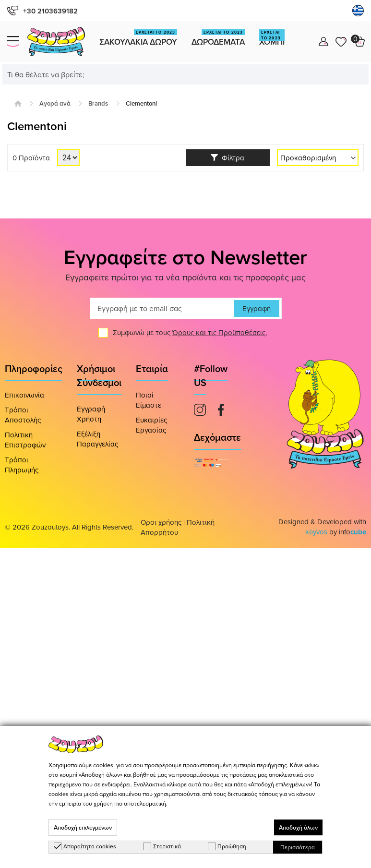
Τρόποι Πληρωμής (22, 465)
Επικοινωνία (24, 395)
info (353, 532)
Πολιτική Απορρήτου (178, 527)
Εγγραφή (257, 308)
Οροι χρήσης (161, 522)
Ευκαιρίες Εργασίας (151, 425)
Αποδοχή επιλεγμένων (83, 827)
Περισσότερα (298, 847)
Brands (98, 103)
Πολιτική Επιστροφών (25, 440)
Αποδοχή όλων (298, 827)
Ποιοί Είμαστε (149, 400)
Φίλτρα (227, 158)
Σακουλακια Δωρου (138, 38)
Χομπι (272, 38)
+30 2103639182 (42, 11)
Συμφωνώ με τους (190, 332)
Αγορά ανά (55, 103)
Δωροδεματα (218, 38)
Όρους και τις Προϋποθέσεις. (220, 332)
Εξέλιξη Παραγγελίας (97, 439)
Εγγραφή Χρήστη (91, 414)
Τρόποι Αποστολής (23, 415)
